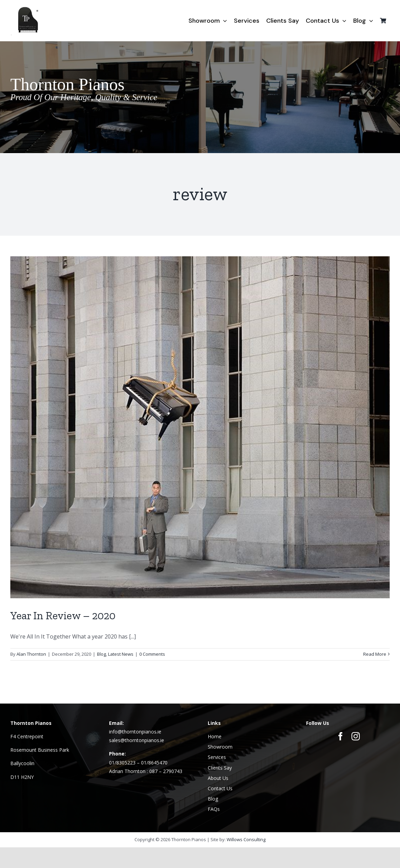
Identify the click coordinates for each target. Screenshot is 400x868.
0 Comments (152, 654)
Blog (101, 654)
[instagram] (356, 736)
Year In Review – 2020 (63, 615)
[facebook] (340, 736)
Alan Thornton (31, 654)
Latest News (121, 654)
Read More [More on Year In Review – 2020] (375, 654)
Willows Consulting (246, 839)
